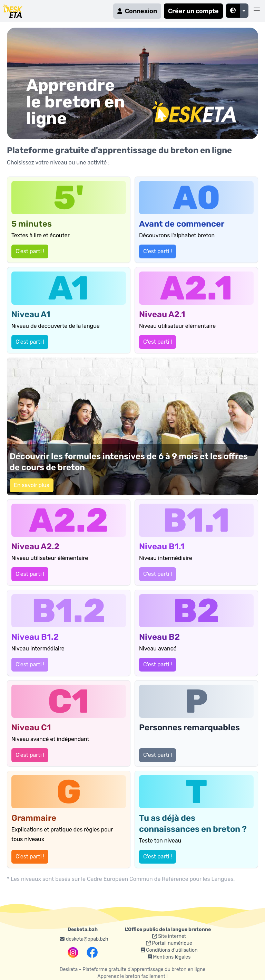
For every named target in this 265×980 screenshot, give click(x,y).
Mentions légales (169, 957)
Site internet (169, 936)
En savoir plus (32, 485)
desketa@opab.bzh (84, 939)
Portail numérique (169, 943)
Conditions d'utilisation (169, 950)
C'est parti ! (30, 251)
